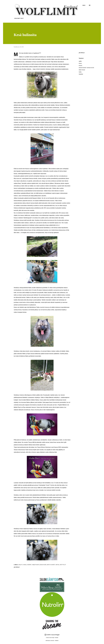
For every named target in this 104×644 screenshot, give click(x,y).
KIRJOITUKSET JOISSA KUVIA (86, 68)
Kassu (80, 63)
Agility (80, 61)
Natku (80, 72)
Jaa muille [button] (82, 53)
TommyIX (56, 638)
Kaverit (80, 66)
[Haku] (84, 5)
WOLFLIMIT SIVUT (19, 18)
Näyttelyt (81, 74)
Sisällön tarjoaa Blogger (52, 635)
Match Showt (82, 70)
